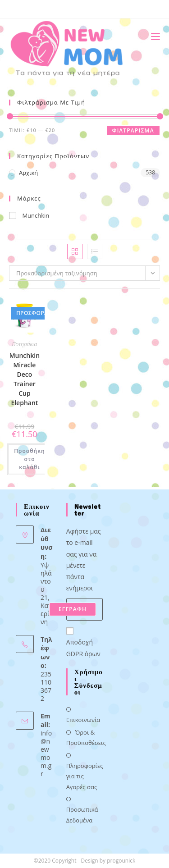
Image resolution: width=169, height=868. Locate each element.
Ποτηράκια (25, 344)
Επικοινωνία (83, 720)
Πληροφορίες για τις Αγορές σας (85, 776)
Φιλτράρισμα (133, 130)
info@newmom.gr (46, 753)
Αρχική (28, 173)
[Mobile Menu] (152, 36)
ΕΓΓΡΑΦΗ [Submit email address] (73, 609)
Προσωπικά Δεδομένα (82, 815)
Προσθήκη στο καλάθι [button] (29, 459)
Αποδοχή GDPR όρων (83, 643)
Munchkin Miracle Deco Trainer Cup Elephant (25, 379)
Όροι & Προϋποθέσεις (86, 738)
